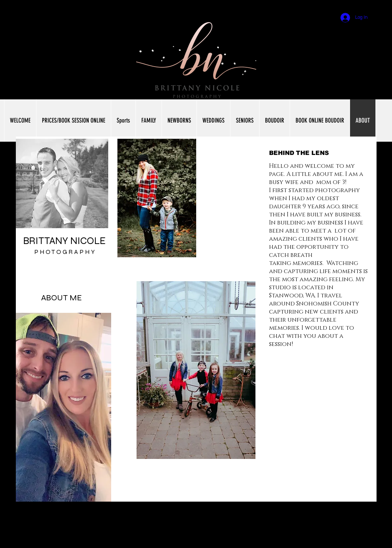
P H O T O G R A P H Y (64, 252)
